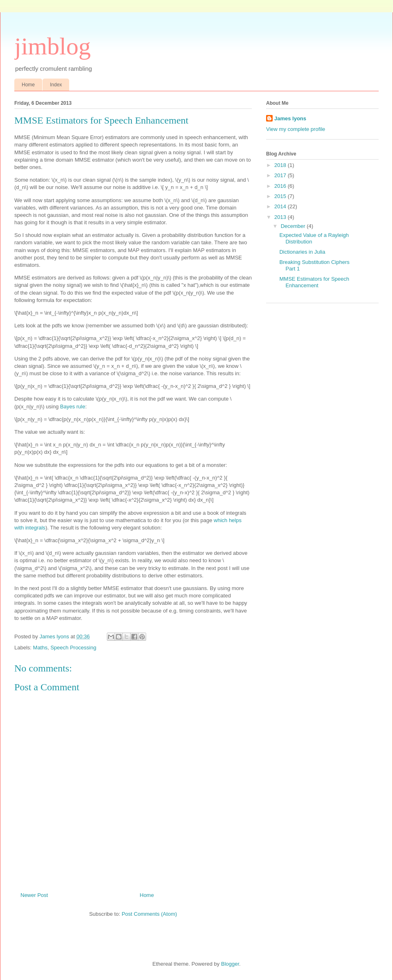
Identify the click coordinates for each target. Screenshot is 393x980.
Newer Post (34, 895)
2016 (281, 186)
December (294, 226)
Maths (40, 648)
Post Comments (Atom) (149, 914)
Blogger (230, 964)
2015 (281, 196)
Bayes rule (73, 407)
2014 (281, 206)
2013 (281, 217)
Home (28, 85)
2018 (281, 165)
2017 (281, 175)
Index (56, 85)
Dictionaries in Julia (302, 252)
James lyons (290, 118)
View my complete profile (296, 129)
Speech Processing (73, 648)
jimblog (53, 46)
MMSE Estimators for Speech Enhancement (314, 282)
